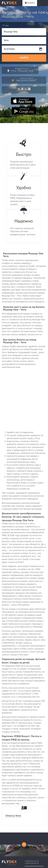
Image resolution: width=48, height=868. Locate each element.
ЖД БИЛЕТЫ (30, 3)
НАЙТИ (24, 58)
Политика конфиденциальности (34, 866)
